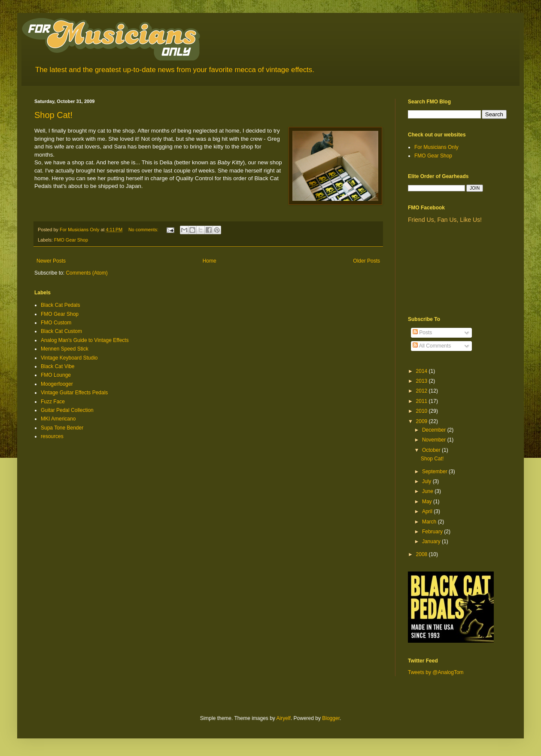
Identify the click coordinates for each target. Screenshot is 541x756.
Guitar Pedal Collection (67, 410)
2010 (422, 411)
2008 (422, 554)
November (435, 440)
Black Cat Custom (61, 331)
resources (52, 436)
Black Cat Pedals (60, 305)
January (432, 541)
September (435, 472)
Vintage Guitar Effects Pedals (74, 393)
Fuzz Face (53, 402)
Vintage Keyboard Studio (69, 358)
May (428, 502)
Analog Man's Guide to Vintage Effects (85, 340)
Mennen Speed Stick (65, 349)
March (430, 522)
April (428, 511)
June (428, 491)
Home (210, 261)
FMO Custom (56, 323)
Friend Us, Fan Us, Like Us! (445, 220)
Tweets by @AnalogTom (436, 672)
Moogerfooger (57, 384)
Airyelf (284, 718)
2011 (422, 401)
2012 (422, 391)
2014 (422, 371)
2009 (422, 421)
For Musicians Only (436, 147)
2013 (422, 381)
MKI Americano (58, 419)
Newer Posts (51, 261)
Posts (422, 333)
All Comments (432, 346)
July (427, 481)
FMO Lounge (56, 375)
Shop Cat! (53, 115)
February (433, 532)
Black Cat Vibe (58, 366)
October (432, 450)
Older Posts (366, 261)
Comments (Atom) (87, 273)
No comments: (144, 230)
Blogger (331, 718)
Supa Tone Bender (62, 428)
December (435, 430)
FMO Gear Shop (71, 240)
